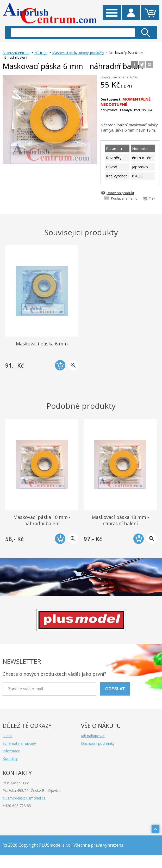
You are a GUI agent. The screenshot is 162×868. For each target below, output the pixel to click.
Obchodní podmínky (98, 743)
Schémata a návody (19, 743)
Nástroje (41, 53)
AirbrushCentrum (16, 53)
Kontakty (10, 758)
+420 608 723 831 (18, 806)
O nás (8, 736)
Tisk (152, 198)
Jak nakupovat (93, 736)
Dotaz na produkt (120, 193)
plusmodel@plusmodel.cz (24, 798)
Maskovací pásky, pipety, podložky (78, 53)
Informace (11, 751)
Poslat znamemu (124, 198)
